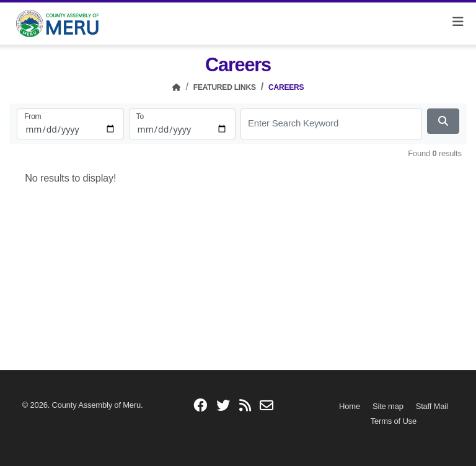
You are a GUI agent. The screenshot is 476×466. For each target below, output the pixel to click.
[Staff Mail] (432, 406)
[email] (267, 407)
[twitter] (223, 407)
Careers (286, 87)
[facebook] (200, 407)
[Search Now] (443, 121)
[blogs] (245, 407)
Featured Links (225, 87)
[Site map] (388, 406)
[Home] (177, 87)
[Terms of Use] (394, 421)
